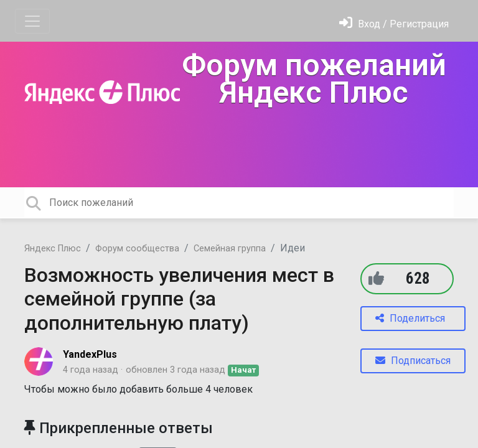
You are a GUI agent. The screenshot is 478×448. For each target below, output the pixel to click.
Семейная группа (230, 249)
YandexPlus (90, 354)
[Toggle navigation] (32, 21)
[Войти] (394, 24)
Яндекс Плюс (53, 249)
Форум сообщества (137, 249)
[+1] (376, 278)
